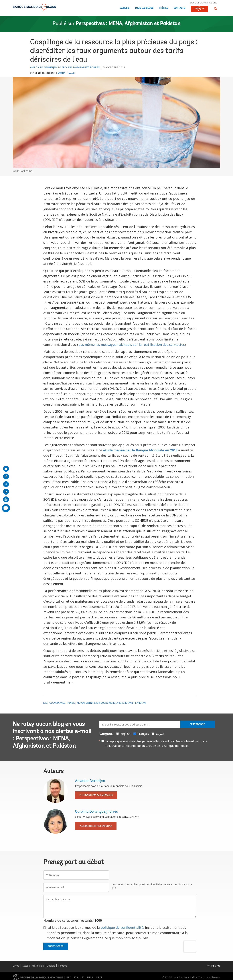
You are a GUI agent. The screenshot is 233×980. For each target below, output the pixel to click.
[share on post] (6, 484)
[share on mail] (6, 469)
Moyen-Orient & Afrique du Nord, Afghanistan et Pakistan (111, 703)
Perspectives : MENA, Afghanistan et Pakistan (128, 24)
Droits (16, 966)
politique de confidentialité (122, 927)
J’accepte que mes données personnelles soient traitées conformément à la (156, 743)
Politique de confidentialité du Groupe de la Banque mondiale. (146, 746)
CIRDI (99, 977)
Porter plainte (213, 966)
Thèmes (163, 8)
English (62, 73)
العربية (71, 73)
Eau (45, 703)
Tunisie (71, 703)
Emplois (51, 966)
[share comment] (6, 508)
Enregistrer (56, 946)
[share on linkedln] (6, 492)
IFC (83, 977)
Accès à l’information (33, 966)
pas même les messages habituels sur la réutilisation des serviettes (132, 344)
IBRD (69, 977)
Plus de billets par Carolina (96, 826)
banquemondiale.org (204, 3)
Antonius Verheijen (44, 67)
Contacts (179, 8)
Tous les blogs (144, 8)
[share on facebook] (6, 476)
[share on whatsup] (6, 499)
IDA (76, 977)
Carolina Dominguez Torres (80, 67)
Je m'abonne (197, 724)
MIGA (90, 977)
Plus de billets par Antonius (96, 795)
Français (50, 73)
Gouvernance (57, 703)
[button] (216, 9)
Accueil (125, 8)
